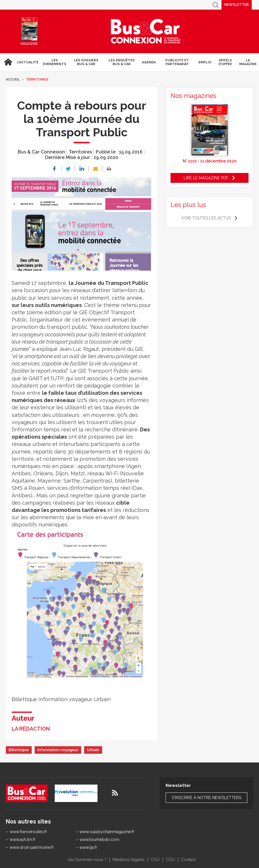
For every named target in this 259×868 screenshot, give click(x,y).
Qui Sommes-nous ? (87, 860)
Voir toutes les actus (206, 218)
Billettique (19, 750)
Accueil (7, 62)
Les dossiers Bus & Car (86, 62)
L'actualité (28, 62)
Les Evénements (55, 62)
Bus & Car (146, 31)
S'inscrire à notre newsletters (206, 798)
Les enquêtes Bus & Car (122, 62)
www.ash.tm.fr (23, 840)
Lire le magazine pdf (206, 178)
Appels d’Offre (225, 62)
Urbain (93, 750)
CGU (170, 860)
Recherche (216, 5)
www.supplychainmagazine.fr (107, 832)
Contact (188, 860)
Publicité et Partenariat (177, 62)
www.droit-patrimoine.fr (32, 847)
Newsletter (237, 5)
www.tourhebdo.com (99, 840)
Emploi (205, 62)
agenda (149, 62)
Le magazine (248, 62)
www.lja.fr (88, 847)
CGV (155, 860)
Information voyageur (58, 750)
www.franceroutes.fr (28, 832)
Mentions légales (129, 860)
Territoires (37, 80)
